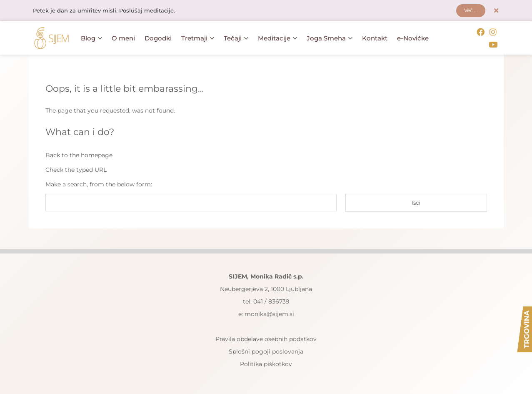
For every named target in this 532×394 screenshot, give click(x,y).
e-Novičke (413, 38)
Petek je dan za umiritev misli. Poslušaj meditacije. (109, 11)
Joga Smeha (330, 38)
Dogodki (158, 38)
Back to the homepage (79, 153)
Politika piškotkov (266, 363)
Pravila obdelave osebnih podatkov (266, 338)
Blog (91, 38)
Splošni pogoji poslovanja (266, 350)
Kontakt (375, 38)
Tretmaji (198, 38)
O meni (123, 38)
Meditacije (277, 38)
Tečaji (236, 38)
